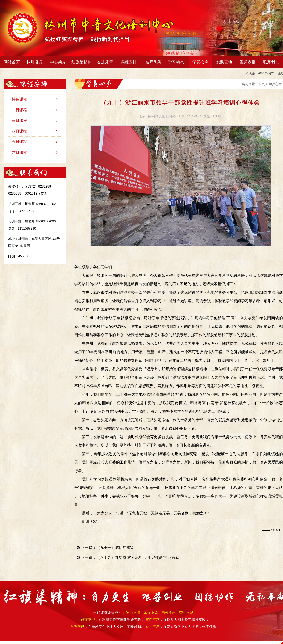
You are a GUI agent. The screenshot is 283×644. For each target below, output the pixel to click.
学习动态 (177, 62)
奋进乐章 (106, 62)
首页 (262, 84)
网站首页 (12, 62)
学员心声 (200, 62)
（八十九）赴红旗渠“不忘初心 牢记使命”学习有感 (138, 558)
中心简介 (59, 62)
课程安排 (130, 62)
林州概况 (35, 62)
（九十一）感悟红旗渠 (115, 548)
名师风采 (153, 62)
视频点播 (248, 62)
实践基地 (224, 62)
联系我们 (271, 62)
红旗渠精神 (83, 62)
